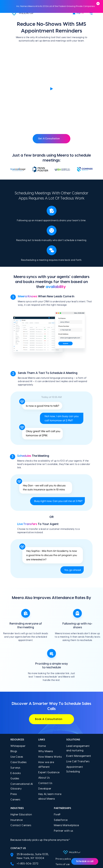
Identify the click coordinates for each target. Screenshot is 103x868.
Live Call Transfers (78, 725)
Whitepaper (18, 709)
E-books (16, 736)
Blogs (14, 715)
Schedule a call (85, 861)
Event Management (79, 719)
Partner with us (64, 794)
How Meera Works (50, 720)
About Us (44, 741)
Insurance (17, 783)
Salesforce (61, 783)
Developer (45, 752)
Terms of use (63, 828)
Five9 (57, 778)
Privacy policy (63, 822)
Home (42, 709)
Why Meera (46, 715)
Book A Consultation (52, 682)
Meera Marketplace (66, 789)
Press (14, 757)
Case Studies (19, 725)
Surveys (15, 731)
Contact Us (45, 746)
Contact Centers (21, 789)
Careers (15, 763)
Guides (15, 742)
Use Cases (17, 720)
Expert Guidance (49, 736)
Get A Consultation (52, 102)
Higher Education (21, 778)
